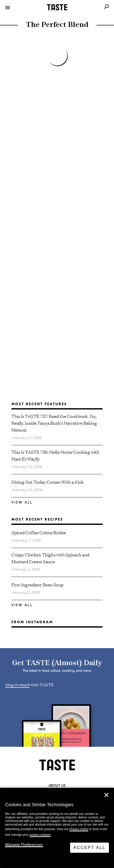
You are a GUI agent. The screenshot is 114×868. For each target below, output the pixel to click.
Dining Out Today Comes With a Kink (48, 482)
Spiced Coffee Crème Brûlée (39, 532)
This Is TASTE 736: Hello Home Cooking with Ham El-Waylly (55, 455)
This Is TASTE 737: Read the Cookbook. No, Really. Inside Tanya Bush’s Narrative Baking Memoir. (54, 423)
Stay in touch (17, 684)
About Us (57, 786)
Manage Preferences (24, 845)
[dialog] (57, 828)
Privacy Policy (79, 829)
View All (22, 502)
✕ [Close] (106, 795)
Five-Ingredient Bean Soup (37, 584)
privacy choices (40, 835)
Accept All (89, 848)
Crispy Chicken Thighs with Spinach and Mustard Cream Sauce (50, 558)
